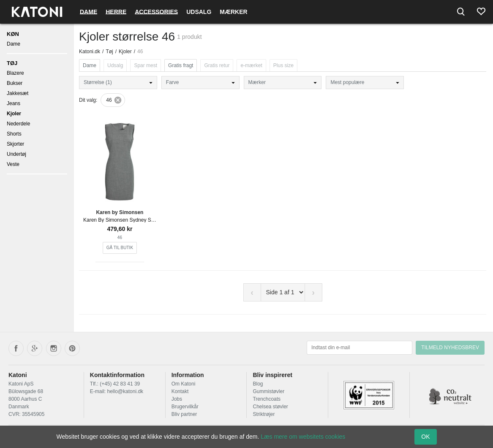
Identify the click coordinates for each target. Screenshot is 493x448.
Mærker (233, 12)
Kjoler (14, 114)
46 (109, 100)
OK (425, 437)
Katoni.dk (90, 52)
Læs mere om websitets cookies (303, 437)
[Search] (461, 12)
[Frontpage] (37, 12)
